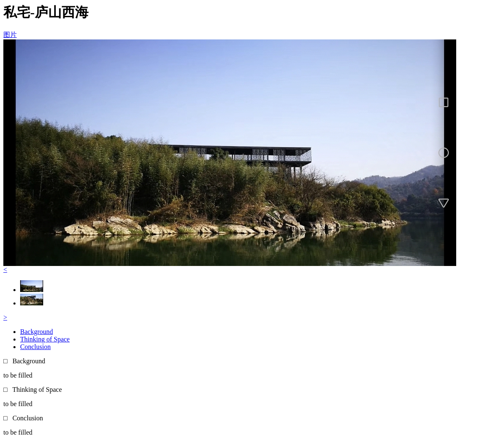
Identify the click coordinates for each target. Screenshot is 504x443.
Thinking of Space (45, 339)
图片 (10, 35)
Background (36, 332)
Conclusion (35, 347)
